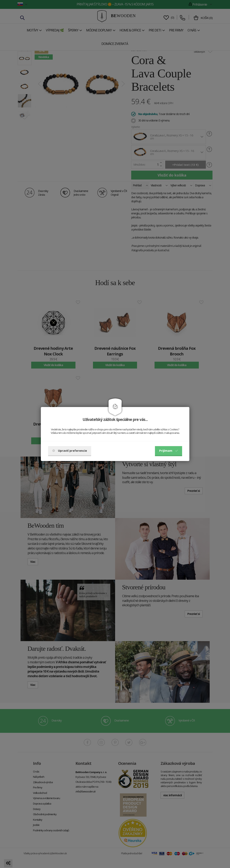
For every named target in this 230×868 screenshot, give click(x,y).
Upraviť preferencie (70, 451)
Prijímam (169, 451)
